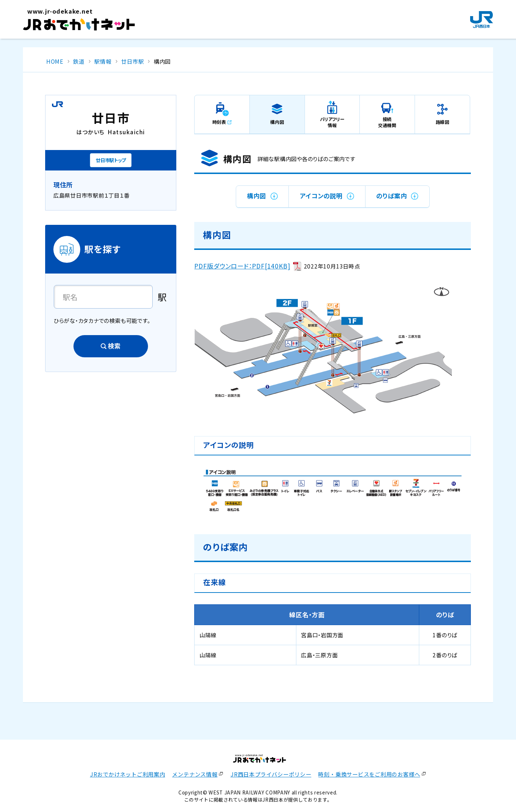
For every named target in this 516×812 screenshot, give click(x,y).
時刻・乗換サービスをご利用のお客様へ (369, 774)
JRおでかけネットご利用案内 (128, 774)
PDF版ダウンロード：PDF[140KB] (242, 266)
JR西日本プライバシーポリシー (271, 774)
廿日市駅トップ (111, 160)
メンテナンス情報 (195, 774)
